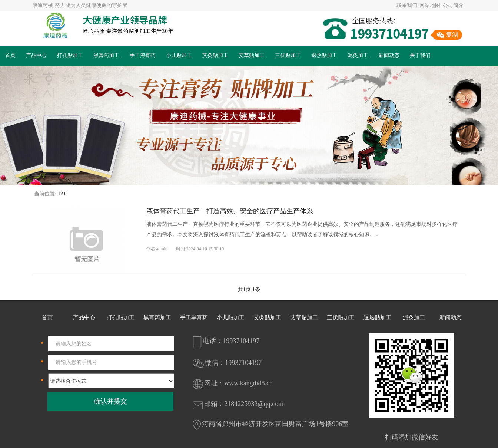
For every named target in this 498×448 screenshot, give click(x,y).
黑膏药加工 (106, 55)
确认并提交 (110, 401)
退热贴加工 (324, 55)
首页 (10, 55)
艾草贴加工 (252, 55)
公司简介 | (454, 5)
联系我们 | (408, 5)
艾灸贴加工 (215, 55)
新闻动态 (389, 55)
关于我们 (420, 55)
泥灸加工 (358, 55)
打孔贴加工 (70, 55)
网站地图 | (431, 5)
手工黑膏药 (143, 55)
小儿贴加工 (179, 55)
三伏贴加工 (288, 55)
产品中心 (36, 55)
